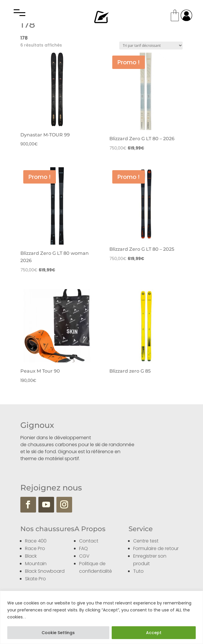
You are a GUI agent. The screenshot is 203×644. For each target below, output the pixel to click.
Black (31, 556)
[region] (101, 617)
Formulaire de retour (156, 548)
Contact (89, 541)
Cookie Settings (58, 633)
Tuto (138, 571)
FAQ (83, 548)
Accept (154, 633)
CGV (84, 556)
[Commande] (151, 46)
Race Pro (35, 548)
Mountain (36, 564)
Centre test (146, 541)
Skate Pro (35, 579)
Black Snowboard (45, 571)
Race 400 (36, 541)
